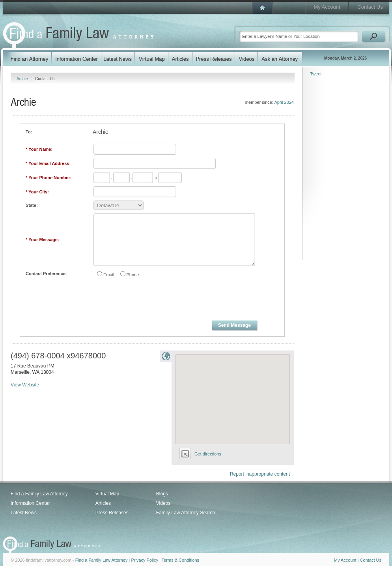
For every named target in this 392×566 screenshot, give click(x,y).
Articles (103, 503)
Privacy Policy (144, 560)
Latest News (24, 513)
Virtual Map (107, 494)
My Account (327, 7)
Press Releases (112, 513)
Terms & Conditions (180, 560)
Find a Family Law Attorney (39, 494)
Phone (133, 275)
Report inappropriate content (260, 474)
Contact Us (370, 7)
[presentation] (153, 300)
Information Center (30, 503)
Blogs (162, 494)
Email (109, 275)
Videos (163, 503)
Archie (23, 79)
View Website (25, 385)
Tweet (316, 74)
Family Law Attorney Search (186, 513)
